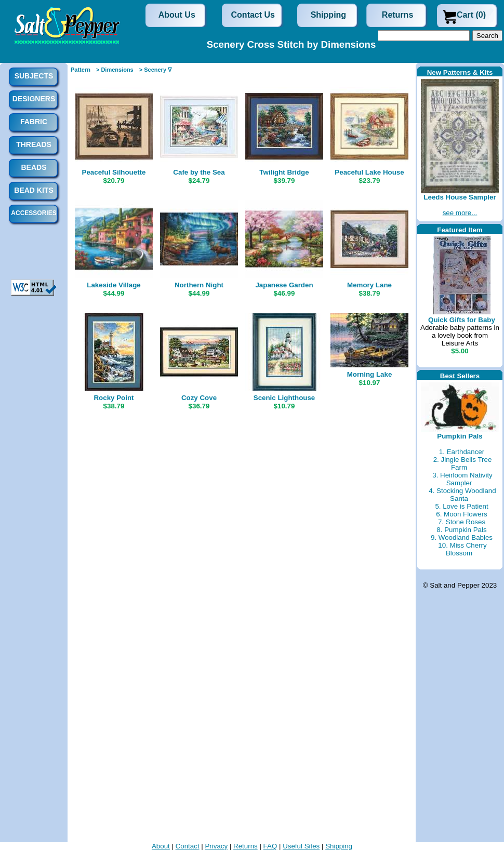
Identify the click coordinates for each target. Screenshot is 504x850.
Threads (34, 144)
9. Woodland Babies (462, 537)
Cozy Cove (199, 398)
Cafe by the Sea (199, 172)
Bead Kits (34, 190)
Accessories (34, 213)
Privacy (216, 846)
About (161, 846)
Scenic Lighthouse (284, 398)
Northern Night (199, 285)
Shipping (328, 15)
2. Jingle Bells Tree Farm (463, 463)
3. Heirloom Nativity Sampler (462, 479)
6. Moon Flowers (462, 514)
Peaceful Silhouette (114, 172)
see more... (460, 213)
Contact (188, 846)
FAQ (270, 846)
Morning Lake (370, 374)
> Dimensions (115, 70)
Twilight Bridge (284, 172)
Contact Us (253, 15)
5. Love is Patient (461, 506)
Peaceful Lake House (369, 172)
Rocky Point (114, 398)
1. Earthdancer (462, 452)
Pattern (81, 70)
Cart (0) (471, 15)
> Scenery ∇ (155, 70)
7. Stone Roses (462, 522)
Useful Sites (301, 846)
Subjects (34, 76)
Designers (34, 99)
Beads (34, 167)
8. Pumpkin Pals (461, 530)
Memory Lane (369, 285)
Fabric (34, 122)
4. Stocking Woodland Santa (462, 495)
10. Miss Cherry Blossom (462, 549)
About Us (177, 15)
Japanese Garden (284, 285)
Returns (397, 15)
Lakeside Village (114, 285)
